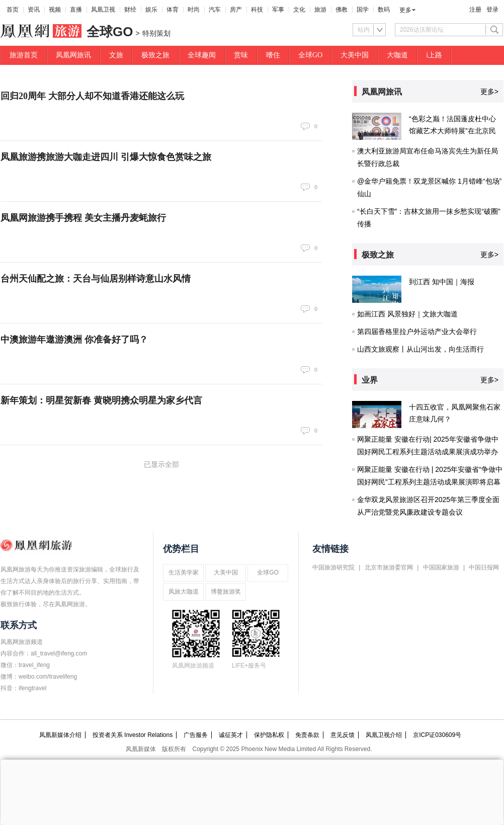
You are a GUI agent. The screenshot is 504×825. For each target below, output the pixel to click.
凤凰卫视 (103, 10)
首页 (13, 10)
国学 (363, 10)
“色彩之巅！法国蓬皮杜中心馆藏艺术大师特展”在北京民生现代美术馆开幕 (452, 131)
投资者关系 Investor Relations (133, 735)
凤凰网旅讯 (73, 55)
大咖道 (397, 55)
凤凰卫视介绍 (384, 735)
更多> (489, 92)
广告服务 (196, 735)
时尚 (194, 10)
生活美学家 (184, 572)
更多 (405, 10)
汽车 (215, 10)
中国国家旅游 (441, 567)
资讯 (34, 10)
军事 (278, 10)
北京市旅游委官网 (389, 567)
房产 (236, 10)
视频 (55, 10)
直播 (76, 10)
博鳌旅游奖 (226, 592)
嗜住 (273, 55)
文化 (299, 10)
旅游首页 (24, 55)
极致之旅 (155, 55)
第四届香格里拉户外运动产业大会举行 (417, 332)
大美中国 (355, 55)
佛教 (342, 10)
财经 (130, 10)
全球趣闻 (202, 55)
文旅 (116, 55)
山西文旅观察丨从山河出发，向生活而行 (421, 349)
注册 (475, 10)
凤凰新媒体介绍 (60, 735)
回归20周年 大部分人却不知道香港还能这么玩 (92, 96)
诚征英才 (231, 735)
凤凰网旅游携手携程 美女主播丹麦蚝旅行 (83, 218)
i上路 (434, 55)
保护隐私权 (269, 735)
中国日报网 (484, 567)
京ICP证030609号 (437, 735)
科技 (257, 10)
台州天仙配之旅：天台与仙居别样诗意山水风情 (96, 279)
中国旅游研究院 (333, 567)
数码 (384, 10)
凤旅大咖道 (184, 592)
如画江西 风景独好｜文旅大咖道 (407, 314)
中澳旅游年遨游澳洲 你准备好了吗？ (74, 340)
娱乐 (151, 10)
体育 (173, 10)
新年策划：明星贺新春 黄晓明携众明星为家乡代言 (101, 400)
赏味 (241, 55)
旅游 (320, 10)
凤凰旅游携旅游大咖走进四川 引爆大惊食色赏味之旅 (106, 157)
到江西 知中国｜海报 (442, 282)
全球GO (310, 55)
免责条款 (307, 735)
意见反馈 (343, 735)
